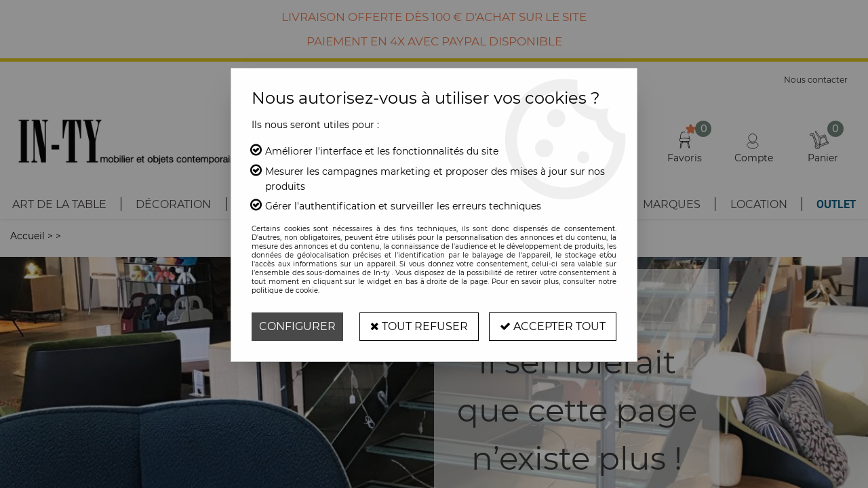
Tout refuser (419, 326)
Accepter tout (553, 326)
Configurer (297, 326)
